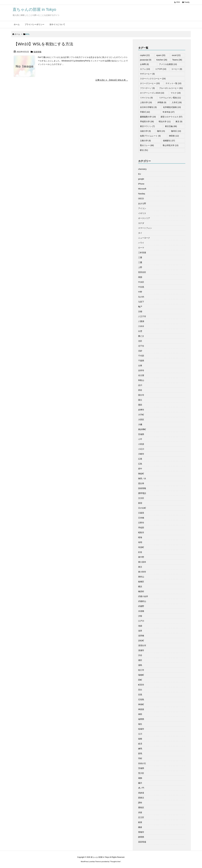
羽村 (140, 758)
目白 (140, 690)
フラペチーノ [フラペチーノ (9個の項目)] (147, 88)
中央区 (141, 282)
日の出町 (142, 508)
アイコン (142, 208)
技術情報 (37, 52)
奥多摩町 (142, 429)
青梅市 (141, 832)
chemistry (142, 169)
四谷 (140, 390)
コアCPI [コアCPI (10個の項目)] (161, 69)
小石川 (141, 449)
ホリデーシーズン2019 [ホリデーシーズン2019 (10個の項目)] (152, 93)
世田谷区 (142, 272)
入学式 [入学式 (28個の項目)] (177, 102)
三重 (140, 257)
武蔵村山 (142, 601)
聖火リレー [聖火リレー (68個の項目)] (147, 145)
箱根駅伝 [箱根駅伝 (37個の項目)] (169, 141)
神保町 (141, 704)
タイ (140, 233)
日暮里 (141, 513)
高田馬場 (142, 842)
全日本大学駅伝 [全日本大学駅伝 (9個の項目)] (148, 107)
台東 (140, 366)
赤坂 (140, 812)
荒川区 (141, 773)
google (141, 179)
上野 (140, 267)
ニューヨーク (144, 238)
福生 (140, 724)
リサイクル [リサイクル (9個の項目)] (146, 98)
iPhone (141, 184)
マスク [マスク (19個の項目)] (176, 93)
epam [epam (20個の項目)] (161, 55)
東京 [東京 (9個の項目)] (179, 122)
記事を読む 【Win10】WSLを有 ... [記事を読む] (112, 80)
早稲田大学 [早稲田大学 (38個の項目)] (147, 122)
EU (140, 174)
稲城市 (141, 729)
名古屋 (141, 375)
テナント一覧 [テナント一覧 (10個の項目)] (173, 83)
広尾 (140, 459)
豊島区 (141, 808)
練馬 (140, 749)
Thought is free (115, 862)
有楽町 (141, 547)
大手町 (141, 415)
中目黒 (141, 287)
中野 (140, 292)
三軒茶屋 (142, 253)
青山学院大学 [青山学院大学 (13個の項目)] (171, 145)
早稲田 (141, 528)
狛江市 (141, 670)
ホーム (17, 34)
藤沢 (140, 783)
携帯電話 (142, 493)
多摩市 (141, 410)
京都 (140, 312)
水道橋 (141, 611)
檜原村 (141, 591)
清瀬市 (141, 650)
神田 (140, 714)
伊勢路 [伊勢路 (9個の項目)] (162, 102)
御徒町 (141, 474)
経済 (140, 744)
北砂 (140, 351)
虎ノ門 (141, 788)
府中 (140, 469)
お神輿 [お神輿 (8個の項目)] (144, 64)
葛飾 (140, 778)
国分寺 (141, 395)
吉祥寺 (141, 370)
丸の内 (141, 297)
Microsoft (142, 189)
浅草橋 (141, 636)
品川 (140, 385)
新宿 (140, 503)
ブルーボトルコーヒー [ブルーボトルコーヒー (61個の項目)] (171, 88)
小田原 (141, 444)
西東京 (141, 798)
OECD (141, 199)
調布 (140, 803)
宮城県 (141, 434)
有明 (140, 542)
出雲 (140, 331)
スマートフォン (145, 228)
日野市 (141, 523)
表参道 (141, 793)
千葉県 (141, 361)
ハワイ (141, 243)
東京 (140, 567)
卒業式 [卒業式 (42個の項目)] (145, 112)
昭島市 (141, 533)
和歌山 (141, 380)
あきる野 (142, 203)
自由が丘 (142, 763)
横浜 (140, 587)
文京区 (141, 498)
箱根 (140, 739)
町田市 (141, 685)
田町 (140, 680)
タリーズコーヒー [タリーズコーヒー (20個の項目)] (150, 83)
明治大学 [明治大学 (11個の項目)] (165, 122)
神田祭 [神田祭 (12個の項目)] (174, 136)
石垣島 (141, 699)
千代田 (141, 356)
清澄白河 (142, 645)
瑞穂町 (141, 675)
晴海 (140, 537)
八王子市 (142, 316)
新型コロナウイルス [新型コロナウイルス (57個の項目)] (171, 117)
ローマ (141, 248)
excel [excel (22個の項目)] (176, 55)
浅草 (140, 631)
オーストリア (144, 218)
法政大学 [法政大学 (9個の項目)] (145, 131)
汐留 (140, 616)
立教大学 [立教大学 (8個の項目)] (145, 141)
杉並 (140, 552)
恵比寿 (141, 483)
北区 (140, 341)
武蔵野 (141, 606)
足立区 (141, 817)
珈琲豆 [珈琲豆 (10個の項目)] (176, 131)
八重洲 (141, 321)
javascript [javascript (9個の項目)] (146, 60)
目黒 (140, 695)
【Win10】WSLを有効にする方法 (43, 44)
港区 (140, 660)
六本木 (141, 326)
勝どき (141, 336)
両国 (140, 277)
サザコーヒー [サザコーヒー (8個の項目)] (147, 74)
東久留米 (142, 562)
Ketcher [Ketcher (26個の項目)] (162, 60)
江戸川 (141, 621)
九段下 (141, 302)
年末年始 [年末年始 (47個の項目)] (169, 112)
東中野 (141, 557)
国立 (140, 400)
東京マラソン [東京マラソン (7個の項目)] (147, 126)
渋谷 (140, 655)
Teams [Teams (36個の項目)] (177, 60)
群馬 (140, 754)
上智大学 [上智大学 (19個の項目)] (146, 102)
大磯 (140, 424)
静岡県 (141, 837)
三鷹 (140, 262)
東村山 (141, 577)
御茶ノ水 (142, 478)
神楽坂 (141, 709)
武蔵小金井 (143, 596)
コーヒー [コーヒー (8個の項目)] (177, 69)
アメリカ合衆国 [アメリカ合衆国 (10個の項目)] (168, 64)
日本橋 (141, 518)
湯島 (140, 665)
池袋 (140, 626)
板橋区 (141, 582)
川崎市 (141, 454)
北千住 (141, 346)
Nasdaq (142, 194)
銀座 (140, 822)
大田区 (141, 420)
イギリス (142, 213)
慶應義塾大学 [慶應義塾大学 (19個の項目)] (148, 117)
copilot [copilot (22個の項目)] (145, 55)
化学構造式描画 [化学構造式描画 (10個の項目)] (172, 107)
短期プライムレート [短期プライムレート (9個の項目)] (150, 136)
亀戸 (140, 307)
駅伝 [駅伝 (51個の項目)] (144, 150)
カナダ (141, 223)
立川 (140, 734)
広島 (140, 464)
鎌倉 (140, 827)
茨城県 (141, 768)
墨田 (140, 405)
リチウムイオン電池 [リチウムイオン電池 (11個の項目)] (170, 98)
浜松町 (141, 641)
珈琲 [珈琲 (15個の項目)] (161, 131)
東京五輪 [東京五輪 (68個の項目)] (171, 126)
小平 (140, 439)
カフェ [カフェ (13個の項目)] (145, 69)
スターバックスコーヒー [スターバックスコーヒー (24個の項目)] (153, 79)
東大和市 (142, 572)
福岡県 (141, 719)
